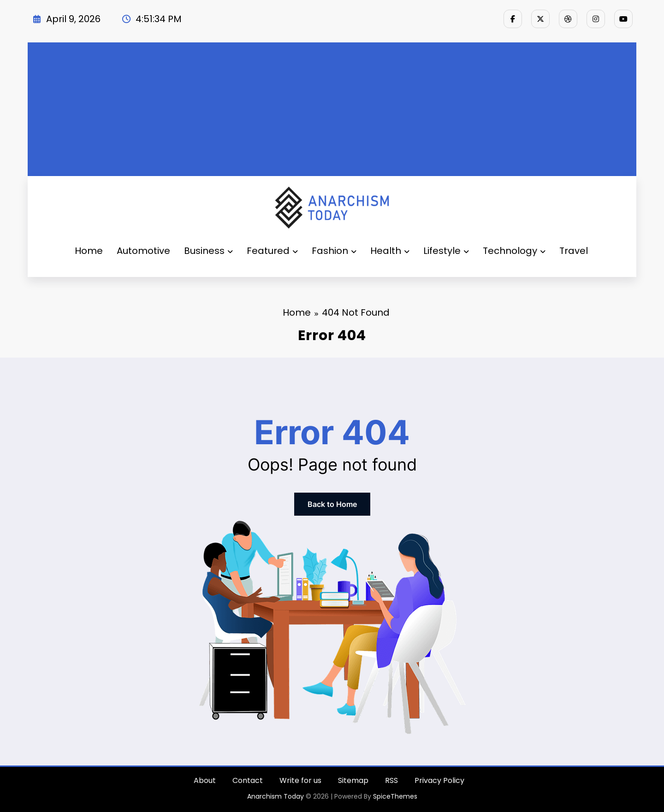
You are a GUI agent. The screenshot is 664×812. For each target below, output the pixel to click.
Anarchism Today (276, 796)
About (205, 780)
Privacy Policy (439, 780)
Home (89, 251)
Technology (514, 251)
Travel (574, 251)
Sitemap (353, 780)
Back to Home (332, 504)
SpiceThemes (395, 796)
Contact (248, 780)
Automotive (143, 251)
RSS (391, 780)
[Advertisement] (332, 107)
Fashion (334, 251)
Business (208, 251)
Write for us (300, 780)
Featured (272, 251)
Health (390, 251)
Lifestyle (446, 251)
